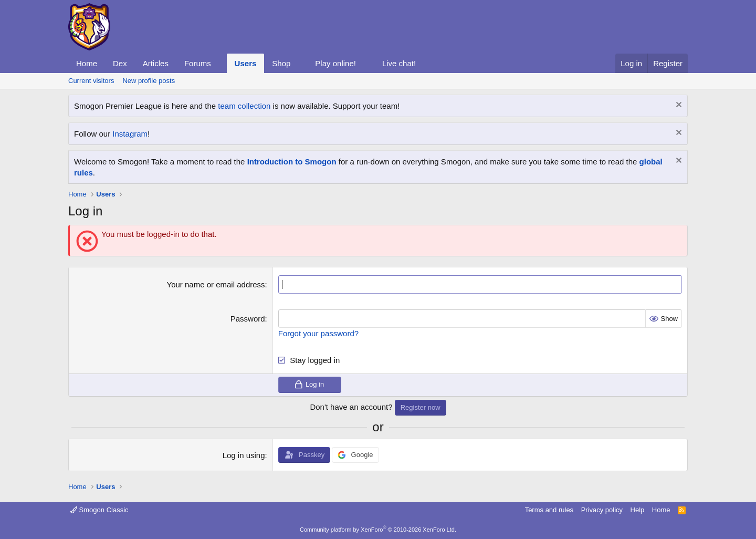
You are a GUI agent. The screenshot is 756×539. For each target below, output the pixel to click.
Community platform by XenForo (378, 530)
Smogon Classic (99, 510)
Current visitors (91, 81)
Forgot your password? (318, 333)
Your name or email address (216, 284)
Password (248, 319)
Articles (156, 63)
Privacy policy (602, 510)
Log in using (244, 455)
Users (246, 63)
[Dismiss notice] (678, 106)
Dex (120, 63)
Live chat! (399, 63)
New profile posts (149, 81)
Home (87, 63)
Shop (281, 63)
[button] (219, 63)
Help (638, 510)
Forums (198, 63)
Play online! (335, 63)
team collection (244, 106)
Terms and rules (549, 510)
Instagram (130, 134)
